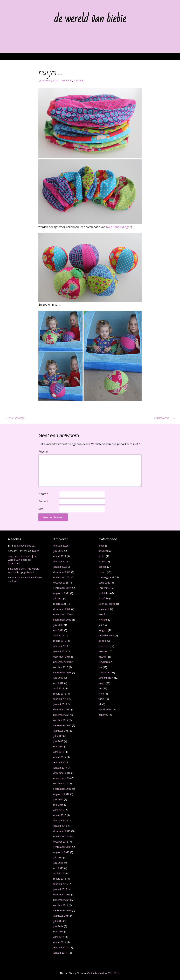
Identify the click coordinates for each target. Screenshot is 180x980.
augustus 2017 (61, 731)
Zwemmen (14, 563)
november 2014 (62, 900)
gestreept (29, 572)
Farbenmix (104, 588)
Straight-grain (106, 678)
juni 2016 (58, 799)
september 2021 (62, 588)
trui (100, 688)
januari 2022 (60, 567)
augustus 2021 (61, 593)
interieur (103, 620)
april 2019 (59, 635)
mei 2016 (58, 805)
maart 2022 (60, 556)
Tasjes (35, 551)
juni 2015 (58, 863)
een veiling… (16, 418)
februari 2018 (61, 699)
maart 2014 (60, 942)
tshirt (101, 694)
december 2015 (62, 831)
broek (102, 561)
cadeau (68, 80)
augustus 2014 (61, 916)
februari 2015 (61, 884)
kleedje (102, 641)
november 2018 (62, 662)
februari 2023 (61, 546)
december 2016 (62, 773)
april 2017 (59, 752)
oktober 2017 (61, 720)
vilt (100, 704)
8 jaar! (15, 581)
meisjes (103, 651)
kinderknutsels (106, 635)
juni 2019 (58, 625)
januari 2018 (60, 704)
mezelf (102, 657)
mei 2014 (58, 931)
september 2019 (62, 620)
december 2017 (62, 709)
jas (100, 625)
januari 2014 (60, 953)
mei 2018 (58, 683)
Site (41, 509)
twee (109, 227)
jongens (103, 630)
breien (102, 556)
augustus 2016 (61, 794)
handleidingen (122, 227)
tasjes (102, 683)
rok (100, 667)
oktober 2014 (61, 905)
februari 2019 (61, 646)
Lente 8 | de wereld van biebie (25, 577)
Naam (43, 494)
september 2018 (62, 672)
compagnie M (106, 577)
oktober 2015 (61, 842)
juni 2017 (58, 741)
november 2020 (62, 614)
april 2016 (59, 810)
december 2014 (62, 894)
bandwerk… (165, 418)
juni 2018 (58, 678)
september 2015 (62, 847)
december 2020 (62, 609)
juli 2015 (58, 857)
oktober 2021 (61, 583)
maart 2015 (60, 879)
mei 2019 (58, 630)
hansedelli (104, 609)
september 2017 (62, 725)
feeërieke (104, 593)
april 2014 (59, 937)
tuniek (102, 699)
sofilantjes (104, 672)
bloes (102, 546)
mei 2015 (58, 868)
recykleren (104, 662)
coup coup (104, 583)
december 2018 (62, 657)
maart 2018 (60, 694)
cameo (102, 572)
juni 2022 (58, 551)
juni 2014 (58, 926)
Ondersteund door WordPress (104, 973)
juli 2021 (58, 598)
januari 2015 (60, 889)
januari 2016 (60, 826)
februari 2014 (61, 947)
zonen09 (103, 715)
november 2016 (62, 778)
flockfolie (104, 598)
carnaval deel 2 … (27, 546)
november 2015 (62, 836)
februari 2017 (61, 762)
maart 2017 (60, 757)
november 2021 (62, 577)
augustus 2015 (61, 852)
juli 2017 (58, 736)
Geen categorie (107, 604)
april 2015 (59, 873)
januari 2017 (60, 768)
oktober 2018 (61, 667)
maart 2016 (60, 815)
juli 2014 (58, 921)
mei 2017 (58, 746)
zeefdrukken (105, 709)
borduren (104, 551)
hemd (102, 614)
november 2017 (62, 715)
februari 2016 (61, 820)
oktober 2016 (61, 783)
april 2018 (59, 688)
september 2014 (62, 910)
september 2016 (62, 789)
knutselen (79, 80)
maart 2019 (60, 641)
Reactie (43, 452)
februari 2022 (61, 561)
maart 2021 (60, 604)
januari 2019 (60, 651)
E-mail (43, 501)
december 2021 (62, 572)
